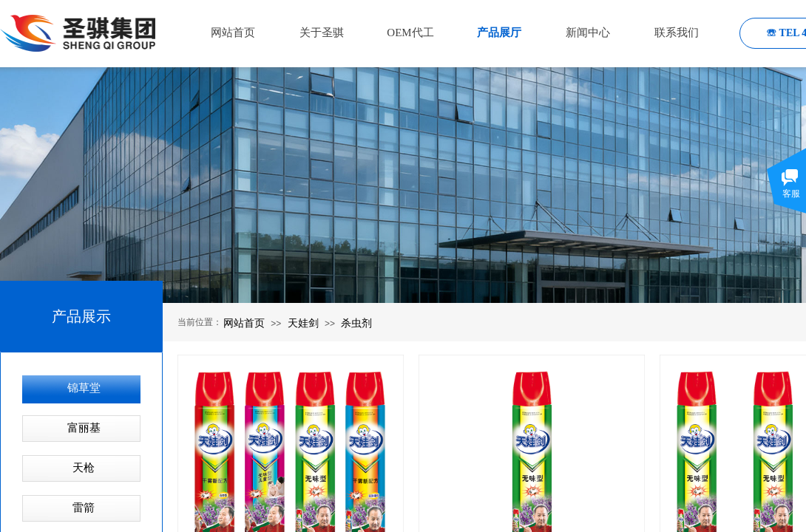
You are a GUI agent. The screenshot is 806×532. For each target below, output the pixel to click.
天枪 (84, 468)
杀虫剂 (356, 323)
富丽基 (84, 428)
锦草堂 (84, 388)
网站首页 (244, 323)
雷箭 (84, 508)
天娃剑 (303, 323)
